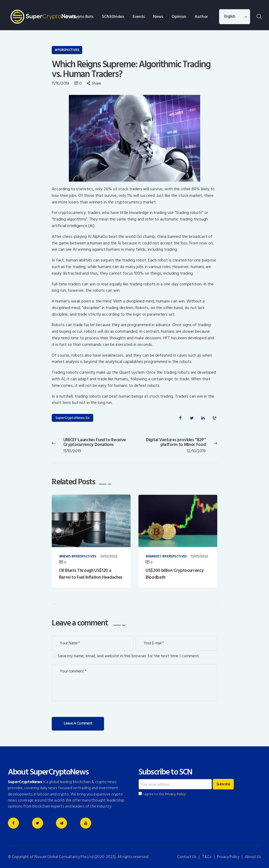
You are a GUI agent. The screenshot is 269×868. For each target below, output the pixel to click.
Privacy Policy (175, 794)
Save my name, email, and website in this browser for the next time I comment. (129, 656)
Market (155, 557)
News (66, 557)
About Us (253, 857)
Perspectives (68, 50)
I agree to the (162, 794)
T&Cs (207, 857)
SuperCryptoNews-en (73, 418)
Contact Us (187, 857)
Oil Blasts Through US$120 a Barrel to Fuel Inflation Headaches (91, 574)
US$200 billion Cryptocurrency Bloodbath (175, 574)
